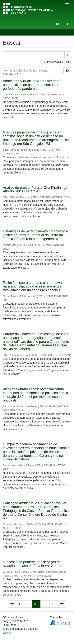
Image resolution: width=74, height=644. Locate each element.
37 (36, 604)
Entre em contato (13, 629)
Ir (68, 55)
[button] (58, 24)
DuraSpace (10, 625)
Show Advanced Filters (58, 62)
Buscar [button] (11, 32)
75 (54, 604)
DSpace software (13, 617)
